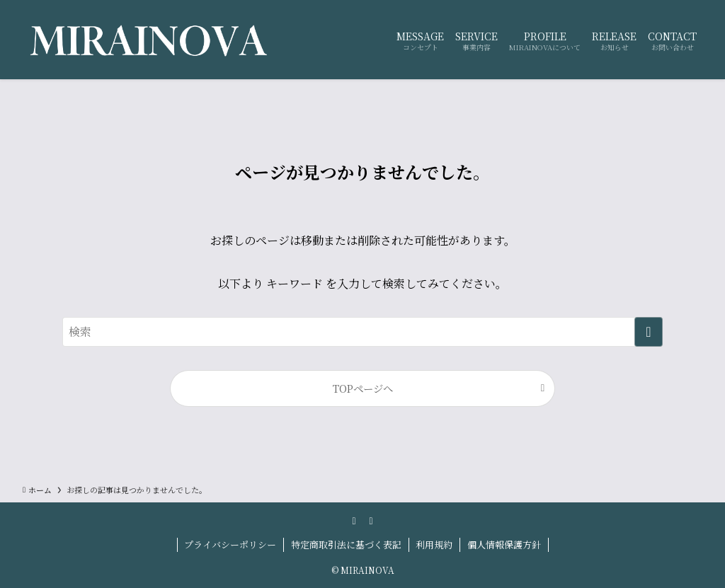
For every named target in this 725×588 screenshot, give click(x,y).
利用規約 (434, 544)
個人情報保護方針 (504, 544)
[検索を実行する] (649, 332)
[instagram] (354, 520)
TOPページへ (363, 388)
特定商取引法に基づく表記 (346, 544)
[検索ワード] (362, 332)
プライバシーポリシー (230, 544)
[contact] (371, 520)
